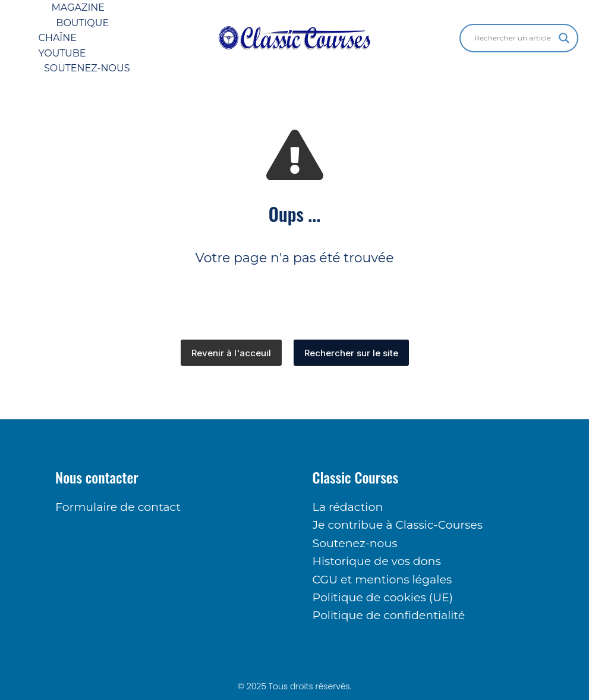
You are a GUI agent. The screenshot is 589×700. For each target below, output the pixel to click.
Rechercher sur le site (351, 353)
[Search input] (514, 38)
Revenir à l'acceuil (231, 353)
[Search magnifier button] (564, 38)
